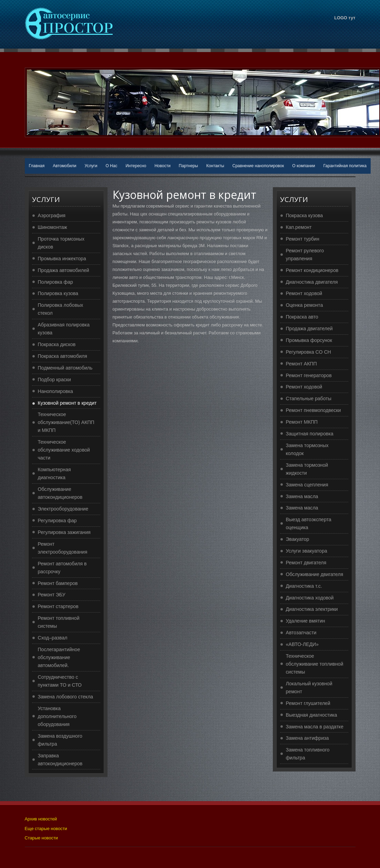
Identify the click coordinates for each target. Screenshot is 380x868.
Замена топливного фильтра (308, 754)
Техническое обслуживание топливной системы (315, 664)
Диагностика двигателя (312, 282)
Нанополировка (55, 391)
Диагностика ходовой (310, 598)
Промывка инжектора (62, 259)
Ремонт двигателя (306, 563)
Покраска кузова (305, 215)
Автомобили (64, 166)
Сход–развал (53, 638)
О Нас (111, 166)
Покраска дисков (57, 344)
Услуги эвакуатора (307, 551)
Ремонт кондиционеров (312, 270)
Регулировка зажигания (64, 532)
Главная (37, 166)
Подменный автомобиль (65, 368)
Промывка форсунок (309, 340)
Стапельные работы (309, 398)
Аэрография (52, 215)
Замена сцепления (307, 485)
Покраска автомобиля (63, 356)
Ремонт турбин (303, 239)
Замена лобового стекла (66, 697)
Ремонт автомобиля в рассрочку (62, 568)
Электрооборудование (63, 509)
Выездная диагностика (312, 715)
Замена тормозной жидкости (307, 469)
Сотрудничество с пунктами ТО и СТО (60, 681)
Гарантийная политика (345, 166)
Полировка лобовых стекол (61, 309)
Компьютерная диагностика (54, 473)
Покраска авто (302, 317)
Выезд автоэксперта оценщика (309, 523)
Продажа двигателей (309, 329)
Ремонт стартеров (58, 606)
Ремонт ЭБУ (52, 595)
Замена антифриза (307, 738)
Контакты (215, 166)
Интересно (136, 166)
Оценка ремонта (305, 305)
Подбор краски (54, 380)
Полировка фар (55, 282)
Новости (162, 166)
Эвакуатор (298, 539)
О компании (304, 166)
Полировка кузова (58, 293)
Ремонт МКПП (302, 422)
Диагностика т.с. (304, 586)
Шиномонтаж (53, 227)
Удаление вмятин (306, 621)
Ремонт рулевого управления (305, 255)
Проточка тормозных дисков (61, 243)
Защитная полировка (310, 434)
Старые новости (41, 838)
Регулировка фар (57, 521)
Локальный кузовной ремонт (309, 688)
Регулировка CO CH (309, 352)
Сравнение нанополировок (258, 166)
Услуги (91, 166)
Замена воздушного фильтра (60, 740)
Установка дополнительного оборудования (57, 716)
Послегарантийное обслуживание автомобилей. (59, 657)
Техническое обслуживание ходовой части (64, 450)
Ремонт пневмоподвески (314, 410)
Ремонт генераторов (309, 375)
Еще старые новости (46, 829)
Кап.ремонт (299, 227)
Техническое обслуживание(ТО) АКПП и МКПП (66, 422)
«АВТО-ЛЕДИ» (302, 644)
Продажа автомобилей (64, 270)
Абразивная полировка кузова (64, 329)
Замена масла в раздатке (315, 727)
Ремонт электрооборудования (63, 548)
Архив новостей (41, 819)
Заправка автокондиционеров (60, 760)
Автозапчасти (301, 633)
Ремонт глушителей (308, 703)
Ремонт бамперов (58, 583)
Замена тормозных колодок (307, 449)
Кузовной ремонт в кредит (67, 403)
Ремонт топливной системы (59, 622)
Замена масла (302, 496)
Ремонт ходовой (304, 293)
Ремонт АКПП (301, 364)
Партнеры (188, 166)
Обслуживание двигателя (315, 574)
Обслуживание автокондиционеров (60, 493)
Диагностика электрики (312, 609)
